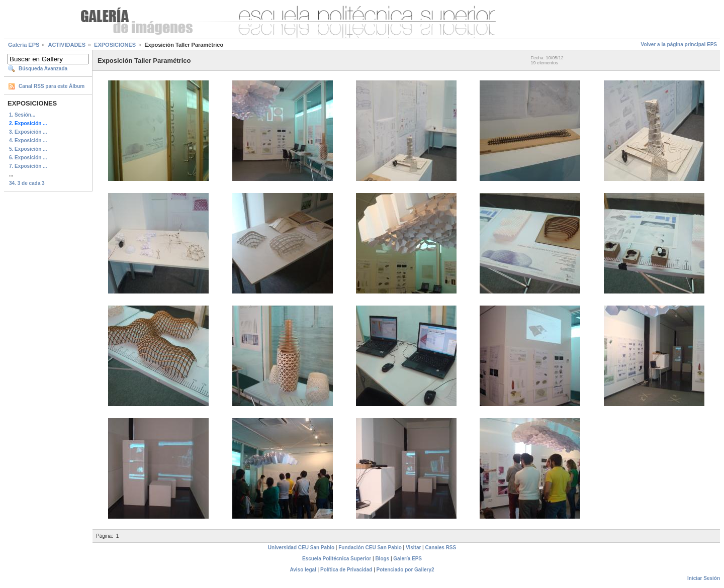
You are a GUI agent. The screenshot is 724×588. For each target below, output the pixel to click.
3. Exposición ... (28, 132)
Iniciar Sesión (704, 578)
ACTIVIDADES (67, 45)
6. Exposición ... (28, 158)
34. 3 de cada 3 (27, 183)
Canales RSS (441, 548)
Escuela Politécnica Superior (337, 559)
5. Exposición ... (28, 149)
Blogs (382, 559)
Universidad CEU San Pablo (301, 548)
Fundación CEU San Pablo (370, 548)
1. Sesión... (22, 115)
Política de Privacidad (346, 570)
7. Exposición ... (28, 166)
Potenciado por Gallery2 (405, 570)
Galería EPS (24, 45)
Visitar (413, 548)
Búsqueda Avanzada (43, 69)
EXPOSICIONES (115, 45)
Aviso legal (303, 570)
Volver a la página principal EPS (679, 44)
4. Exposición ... (28, 140)
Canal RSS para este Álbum (52, 86)
